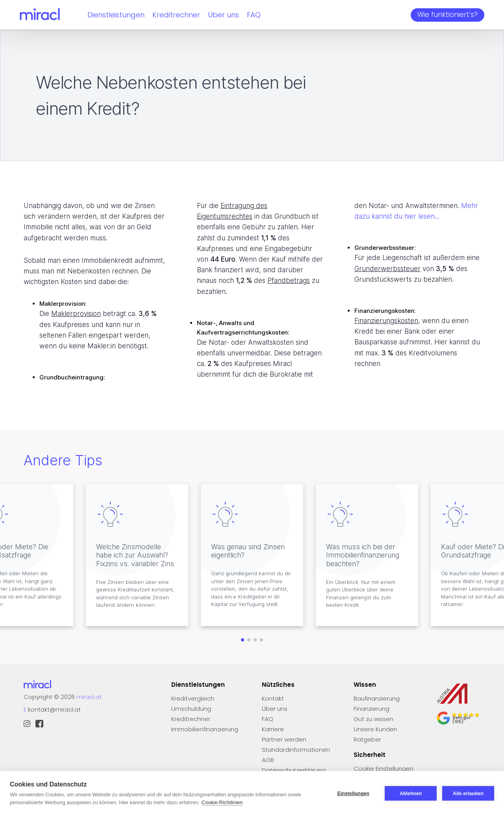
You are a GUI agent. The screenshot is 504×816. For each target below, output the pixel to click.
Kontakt (273, 698)
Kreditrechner (176, 15)
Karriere (273, 729)
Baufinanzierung (377, 698)
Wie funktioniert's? (447, 15)
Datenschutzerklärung (294, 770)
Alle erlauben (468, 794)
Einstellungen (353, 794)
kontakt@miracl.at (54, 709)
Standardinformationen (296, 750)
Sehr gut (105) (461, 720)
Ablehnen (411, 794)
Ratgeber (367, 739)
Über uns (223, 15)
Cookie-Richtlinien (222, 802)
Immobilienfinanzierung (205, 729)
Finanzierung (372, 709)
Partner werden (284, 739)
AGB (268, 760)
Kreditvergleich (193, 698)
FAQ (254, 15)
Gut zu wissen (373, 719)
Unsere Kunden (375, 729)
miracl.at (89, 697)
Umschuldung (191, 709)
